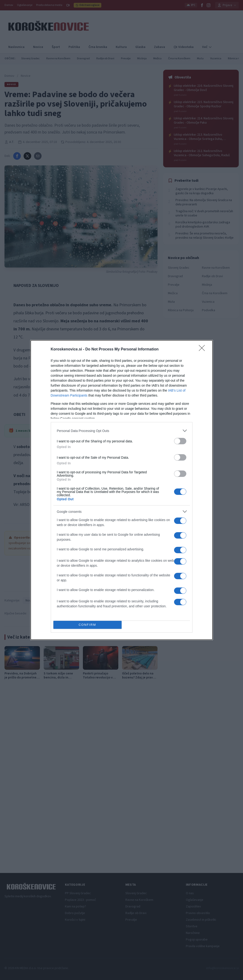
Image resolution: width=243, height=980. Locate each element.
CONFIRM (87, 625)
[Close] (203, 350)
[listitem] (122, 431)
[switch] (180, 441)
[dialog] (122, 490)
